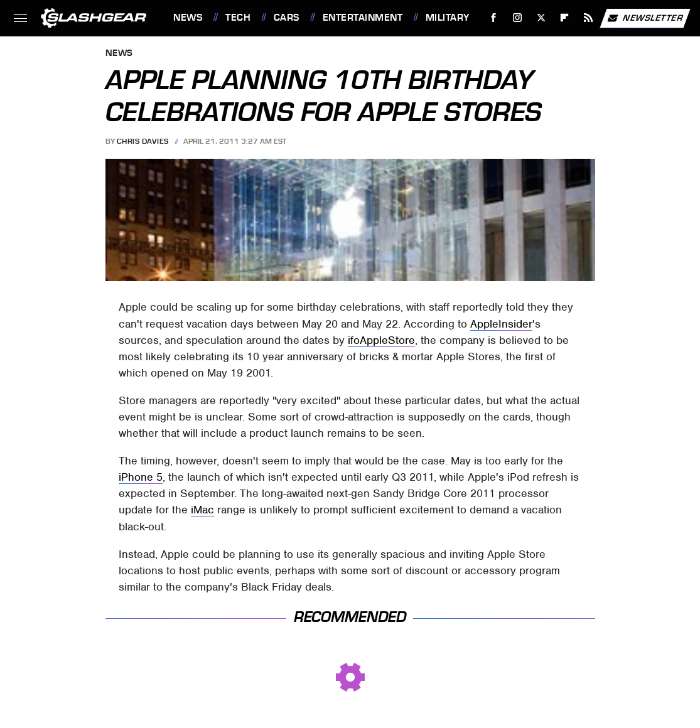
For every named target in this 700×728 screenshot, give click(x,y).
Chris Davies (143, 141)
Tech (238, 18)
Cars (287, 18)
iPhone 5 (141, 477)
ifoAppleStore (381, 340)
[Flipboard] (565, 18)
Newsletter (645, 18)
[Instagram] (518, 18)
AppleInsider (501, 324)
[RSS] (589, 18)
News (188, 18)
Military (448, 18)
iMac (202, 510)
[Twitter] (541, 18)
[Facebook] (494, 18)
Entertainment (363, 18)
